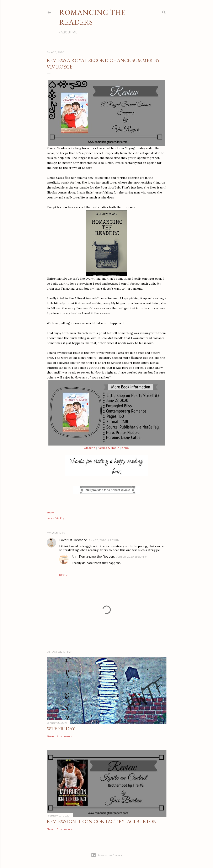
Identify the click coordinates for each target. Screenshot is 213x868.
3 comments (64, 829)
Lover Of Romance (73, 540)
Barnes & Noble (108, 448)
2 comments (64, 736)
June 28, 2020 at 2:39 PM (104, 540)
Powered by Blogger (107, 855)
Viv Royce (61, 518)
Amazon (90, 448)
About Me (69, 32)
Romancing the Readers (92, 17)
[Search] (164, 12)
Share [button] (50, 512)
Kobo (125, 448)
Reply (63, 575)
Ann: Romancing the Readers (93, 557)
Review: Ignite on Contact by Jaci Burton (102, 821)
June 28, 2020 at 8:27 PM (132, 557)
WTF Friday (61, 729)
